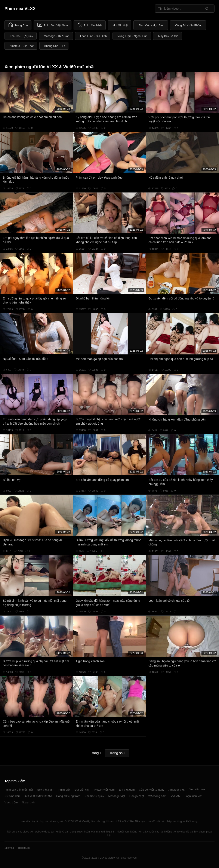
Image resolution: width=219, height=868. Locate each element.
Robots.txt (24, 848)
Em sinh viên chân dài (38, 796)
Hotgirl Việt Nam (104, 790)
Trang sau (117, 753)
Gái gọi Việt (137, 796)
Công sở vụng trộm (68, 796)
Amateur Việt (177, 790)
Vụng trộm (11, 802)
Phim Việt (64, 790)
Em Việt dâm (127, 790)
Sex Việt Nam (46, 790)
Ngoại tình (28, 802)
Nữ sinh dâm (13, 796)
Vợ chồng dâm (157, 796)
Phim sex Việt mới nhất (19, 790)
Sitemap (9, 848)
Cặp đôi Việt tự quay (152, 790)
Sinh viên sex (197, 789)
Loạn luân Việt (193, 796)
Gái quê (176, 796)
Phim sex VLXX (20, 9)
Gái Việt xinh (82, 790)
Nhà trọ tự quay (94, 796)
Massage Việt (117, 796)
